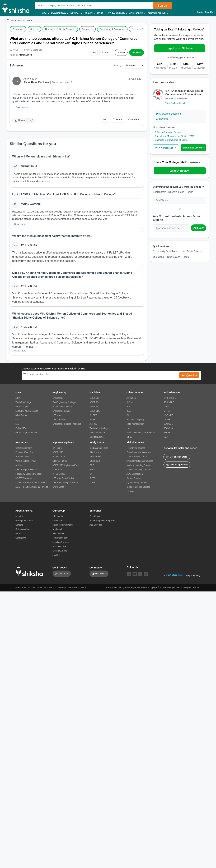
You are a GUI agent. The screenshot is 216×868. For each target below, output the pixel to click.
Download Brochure (194, 148)
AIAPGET (94, 426)
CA (128, 417)
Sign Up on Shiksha (180, 48)
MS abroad (95, 463)
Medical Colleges (97, 434)
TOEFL (93, 484)
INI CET (93, 417)
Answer (137, 52)
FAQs (18, 535)
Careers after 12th (24, 450)
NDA (166, 438)
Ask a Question (23, 458)
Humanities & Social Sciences (60, 29)
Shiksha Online (158, 13)
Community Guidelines (165, 251)
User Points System (191, 251)
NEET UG (94, 400)
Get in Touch (60, 569)
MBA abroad (95, 458)
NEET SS (94, 408)
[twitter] (146, 576)
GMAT (92, 471)
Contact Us (21, 539)
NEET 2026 (58, 454)
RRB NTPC (169, 404)
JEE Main (57, 417)
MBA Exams (21, 417)
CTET (166, 408)
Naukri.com (58, 522)
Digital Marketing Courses (138, 489)
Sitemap (62, 589)
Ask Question (189, 377)
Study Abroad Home (99, 450)
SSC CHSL (169, 430)
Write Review (100, 575)
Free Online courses (136, 450)
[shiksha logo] (30, 573)
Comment (134, 119)
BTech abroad (96, 454)
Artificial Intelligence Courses (140, 463)
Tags (186, 257)
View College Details (176, 103)
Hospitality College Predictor (29, 476)
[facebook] (140, 576)
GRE (92, 467)
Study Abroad (117, 13)
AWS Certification (135, 476)
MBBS (129, 438)
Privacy (52, 589)
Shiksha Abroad (60, 552)
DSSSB (167, 421)
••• (93, 52)
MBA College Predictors (27, 434)
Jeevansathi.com (60, 539)
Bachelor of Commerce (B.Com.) (171, 140)
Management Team (24, 522)
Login (200, 12)
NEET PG (94, 404)
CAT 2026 (57, 450)
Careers (19, 526)
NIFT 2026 (57, 471)
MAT (18, 426)
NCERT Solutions (24, 480)
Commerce (88, 29)
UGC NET (168, 417)
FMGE (93, 421)
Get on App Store (177, 466)
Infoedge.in (58, 518)
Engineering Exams (62, 413)
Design (90, 13)
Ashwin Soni (29, 166)
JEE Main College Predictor (65, 484)
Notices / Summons (37, 589)
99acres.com (58, 535)
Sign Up (209, 12)
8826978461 (63, 575)
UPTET (167, 413)
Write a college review (26, 463)
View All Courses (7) (166, 148)
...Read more (20, 107)
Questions (158, 257)
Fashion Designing (135, 421)
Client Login (95, 518)
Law (128, 430)
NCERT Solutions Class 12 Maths (31, 484)
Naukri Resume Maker (63, 526)
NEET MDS (95, 413)
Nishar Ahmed (25, 55)
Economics (18, 29)
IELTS (92, 480)
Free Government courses (138, 454)
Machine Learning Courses (139, 467)
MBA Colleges (22, 408)
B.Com (130, 404)
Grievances (21, 589)
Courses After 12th (24, 454)
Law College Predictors (26, 471)
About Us (20, 518)
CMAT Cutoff (58, 489)
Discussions (174, 257)
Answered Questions (169, 114)
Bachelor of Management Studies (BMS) (175, 136)
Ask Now (198, 228)
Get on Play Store (177, 458)
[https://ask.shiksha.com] (18, 20)
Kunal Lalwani (31, 204)
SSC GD (167, 434)
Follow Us (132, 569)
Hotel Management (135, 426)
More (101, 13)
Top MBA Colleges (24, 404)
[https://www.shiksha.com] (8, 20)
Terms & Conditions (77, 589)
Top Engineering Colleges (64, 404)
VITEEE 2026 (59, 476)
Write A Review (180, 171)
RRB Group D (170, 400)
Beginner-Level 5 (62, 82)
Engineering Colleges (62, 408)
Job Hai (56, 557)
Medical (76, 13)
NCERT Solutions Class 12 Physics (32, 489)
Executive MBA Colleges (27, 413)
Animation (131, 400)
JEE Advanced (59, 421)
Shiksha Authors (23, 531)
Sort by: (118, 65)
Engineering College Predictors (67, 426)
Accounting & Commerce (112, 29)
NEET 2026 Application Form (66, 467)
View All (140, 29)
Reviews (162, 119)
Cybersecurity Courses (137, 484)
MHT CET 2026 (60, 463)
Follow (121, 52)
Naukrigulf (57, 531)
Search (162, 6)
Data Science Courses (137, 458)
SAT (91, 476)
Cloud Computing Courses (139, 471)
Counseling (137, 13)
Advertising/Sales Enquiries (102, 522)
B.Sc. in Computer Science (168, 132)
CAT (18, 421)
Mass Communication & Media (141, 434)
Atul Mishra (29, 246)
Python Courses (134, 480)
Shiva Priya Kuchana (36, 82)
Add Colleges (96, 526)
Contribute (96, 569)
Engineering (60, 13)
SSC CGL (168, 426)
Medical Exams (97, 438)
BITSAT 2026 (59, 458)
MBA (45, 13)
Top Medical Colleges (99, 430)
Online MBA (21, 430)
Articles (19, 467)
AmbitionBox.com (61, 544)
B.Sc (129, 408)
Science (34, 29)
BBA (129, 413)
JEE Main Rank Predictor (64, 480)
